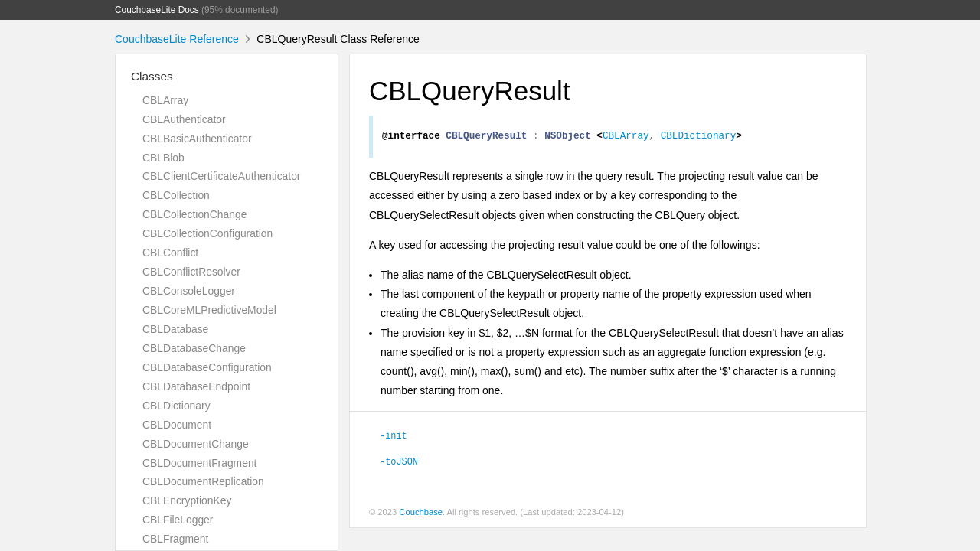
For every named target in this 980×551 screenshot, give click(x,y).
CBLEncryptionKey (187, 500)
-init (394, 437)
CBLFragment (175, 539)
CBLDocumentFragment (199, 463)
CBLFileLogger (178, 520)
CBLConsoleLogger (189, 291)
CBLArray (165, 100)
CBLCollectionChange (194, 214)
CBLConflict (170, 253)
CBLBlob (163, 158)
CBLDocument (177, 425)
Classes (152, 76)
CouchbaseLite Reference (177, 39)
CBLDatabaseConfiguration (207, 367)
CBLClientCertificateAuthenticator (221, 176)
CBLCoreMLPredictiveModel (209, 310)
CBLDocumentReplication (203, 481)
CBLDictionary (176, 406)
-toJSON (399, 463)
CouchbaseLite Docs (157, 10)
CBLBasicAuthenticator (197, 139)
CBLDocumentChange (196, 444)
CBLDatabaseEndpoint (196, 386)
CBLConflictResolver (191, 272)
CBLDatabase (175, 329)
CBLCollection (176, 195)
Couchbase (421, 514)
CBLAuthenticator (184, 119)
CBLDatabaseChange (194, 348)
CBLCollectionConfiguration (207, 233)
